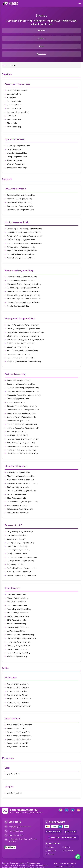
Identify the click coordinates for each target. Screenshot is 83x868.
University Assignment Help (18, 146)
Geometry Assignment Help (18, 646)
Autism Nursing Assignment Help (21, 254)
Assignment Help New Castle (19, 699)
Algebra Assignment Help (18, 598)
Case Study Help (14, 101)
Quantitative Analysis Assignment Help (23, 502)
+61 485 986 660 (14, 831)
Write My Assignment (16, 164)
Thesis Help (12, 123)
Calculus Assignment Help (18, 649)
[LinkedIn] (73, 810)
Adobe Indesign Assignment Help (21, 635)
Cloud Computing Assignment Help (21, 575)
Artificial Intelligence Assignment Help (22, 568)
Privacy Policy (72, 863)
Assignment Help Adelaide (18, 684)
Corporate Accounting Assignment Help (23, 391)
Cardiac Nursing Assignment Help (21, 240)
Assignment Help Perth (17, 728)
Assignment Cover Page (17, 168)
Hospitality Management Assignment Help (24, 361)
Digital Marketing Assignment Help (21, 476)
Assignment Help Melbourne (19, 706)
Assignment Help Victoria (17, 747)
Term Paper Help (14, 127)
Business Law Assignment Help (20, 206)
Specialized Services (15, 139)
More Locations (13, 718)
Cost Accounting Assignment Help (21, 384)
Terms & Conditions (60, 863)
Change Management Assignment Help (23, 336)
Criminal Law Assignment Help (20, 202)
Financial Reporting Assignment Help (22, 424)
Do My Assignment (15, 149)
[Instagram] (79, 810)
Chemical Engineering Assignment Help (23, 291)
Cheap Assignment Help (17, 157)
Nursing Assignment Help (17, 222)
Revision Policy (60, 866)
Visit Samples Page (15, 793)
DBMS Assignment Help (17, 554)
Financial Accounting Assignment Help (23, 388)
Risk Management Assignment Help (22, 358)
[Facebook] (67, 810)
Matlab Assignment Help (17, 535)
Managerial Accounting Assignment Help (24, 395)
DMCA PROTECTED (55, 832)
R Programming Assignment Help (21, 561)
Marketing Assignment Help (18, 472)
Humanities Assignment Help (19, 642)
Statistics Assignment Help (18, 487)
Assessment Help (14, 119)
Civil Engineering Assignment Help (21, 280)
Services (42, 30)
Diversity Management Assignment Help (23, 329)
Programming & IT (14, 525)
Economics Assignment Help (19, 421)
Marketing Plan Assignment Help (20, 480)
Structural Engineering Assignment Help (24, 299)
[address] (61, 810)
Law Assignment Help (15, 189)
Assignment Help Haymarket (19, 739)
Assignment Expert (15, 160)
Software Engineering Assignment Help (23, 302)
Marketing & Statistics (16, 466)
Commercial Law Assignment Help (21, 195)
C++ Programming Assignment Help (22, 557)
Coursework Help (14, 105)
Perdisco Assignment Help (18, 616)
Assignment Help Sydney (17, 691)
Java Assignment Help (16, 539)
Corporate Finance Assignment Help (22, 406)
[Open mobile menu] (80, 3)
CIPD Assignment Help (16, 620)
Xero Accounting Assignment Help (21, 443)
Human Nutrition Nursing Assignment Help (25, 243)
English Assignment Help (17, 657)
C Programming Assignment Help (21, 543)
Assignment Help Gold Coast (19, 732)
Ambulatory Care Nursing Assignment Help (25, 236)
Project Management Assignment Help (23, 325)
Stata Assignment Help (16, 498)
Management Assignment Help (20, 319)
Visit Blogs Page (14, 774)
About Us (50, 851)
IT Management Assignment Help (21, 343)
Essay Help (12, 98)
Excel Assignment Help (16, 432)
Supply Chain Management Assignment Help (25, 332)
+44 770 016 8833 (14, 835)
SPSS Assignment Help (17, 494)
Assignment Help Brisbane (18, 702)
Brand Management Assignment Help (22, 351)
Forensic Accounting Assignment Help (23, 439)
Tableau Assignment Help (18, 513)
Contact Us (68, 851)
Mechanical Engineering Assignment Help (24, 284)
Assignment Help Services (17, 84)
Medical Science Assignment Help (21, 247)
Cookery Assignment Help (18, 627)
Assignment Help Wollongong (19, 736)
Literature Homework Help (18, 112)
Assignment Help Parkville (18, 743)
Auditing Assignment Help (18, 435)
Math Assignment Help (16, 594)
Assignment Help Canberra (18, 688)
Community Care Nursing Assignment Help (25, 229)
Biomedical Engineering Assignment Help (24, 295)
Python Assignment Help (17, 546)
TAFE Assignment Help (17, 602)
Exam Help (12, 116)
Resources (42, 54)
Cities (42, 46)
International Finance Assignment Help (23, 410)
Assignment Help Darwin (17, 695)
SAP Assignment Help (16, 631)
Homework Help (14, 108)
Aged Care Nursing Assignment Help (22, 251)
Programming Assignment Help (20, 532)
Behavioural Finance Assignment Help (23, 446)
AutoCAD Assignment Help (18, 306)
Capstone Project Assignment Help (21, 638)
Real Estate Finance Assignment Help (22, 454)
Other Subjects (12, 588)
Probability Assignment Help (19, 653)
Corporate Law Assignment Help (20, 210)
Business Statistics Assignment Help (22, 491)
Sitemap (50, 854)
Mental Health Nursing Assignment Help (24, 232)
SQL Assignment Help (16, 564)
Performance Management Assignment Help (25, 340)
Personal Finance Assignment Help (21, 413)
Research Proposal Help (17, 90)
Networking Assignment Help (19, 572)
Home (4, 65)
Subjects (42, 38)
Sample (50, 847)
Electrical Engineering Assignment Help (23, 288)
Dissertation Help (14, 94)
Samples (9, 787)
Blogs (8, 768)
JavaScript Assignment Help (19, 550)
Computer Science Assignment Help (22, 277)
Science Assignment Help (18, 613)
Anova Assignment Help (17, 505)
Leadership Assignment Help (19, 347)
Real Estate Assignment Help (19, 354)
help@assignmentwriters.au (18, 827)
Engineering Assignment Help (19, 270)
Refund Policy (70, 866)
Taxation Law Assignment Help (20, 199)
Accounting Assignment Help (19, 380)
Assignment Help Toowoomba (19, 725)
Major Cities (11, 678)
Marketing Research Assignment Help (23, 483)
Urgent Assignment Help (17, 153)
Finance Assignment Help (18, 402)
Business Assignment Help (18, 399)
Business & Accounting (15, 374)
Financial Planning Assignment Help (22, 450)
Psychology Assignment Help (19, 609)
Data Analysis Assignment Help (20, 509)
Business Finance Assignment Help (21, 417)
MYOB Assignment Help (17, 605)
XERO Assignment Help (17, 624)
